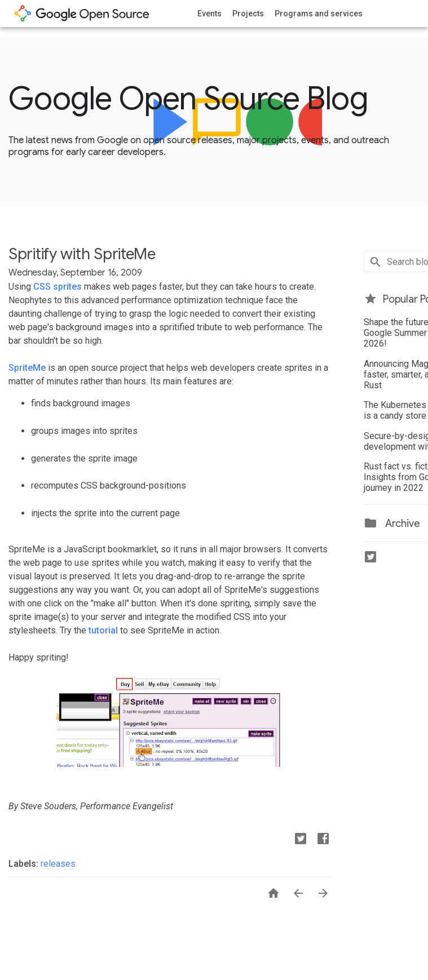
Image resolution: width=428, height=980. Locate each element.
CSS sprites (58, 287)
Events (209, 14)
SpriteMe (27, 368)
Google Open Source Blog (188, 99)
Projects (248, 14)
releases (58, 864)
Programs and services (319, 14)
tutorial (103, 630)
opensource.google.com (82, 14)
